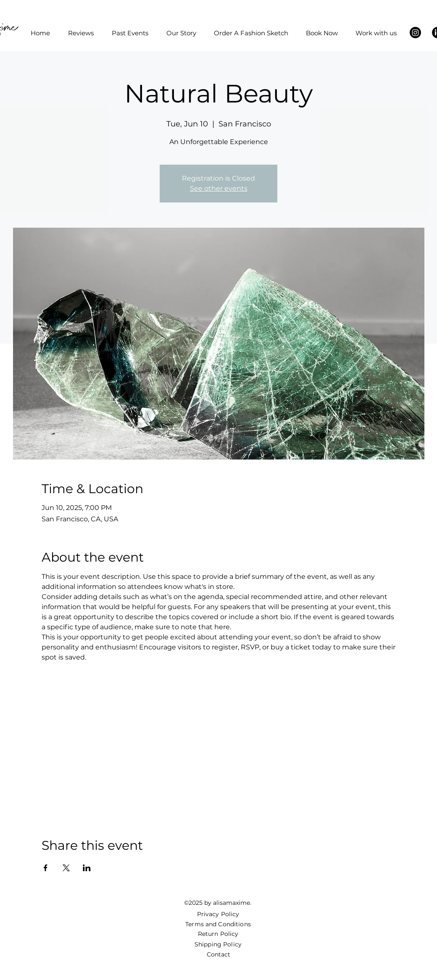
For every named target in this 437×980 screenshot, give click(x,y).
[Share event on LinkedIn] (87, 868)
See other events (219, 188)
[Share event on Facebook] (46, 868)
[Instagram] (415, 33)
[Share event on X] (66, 868)
